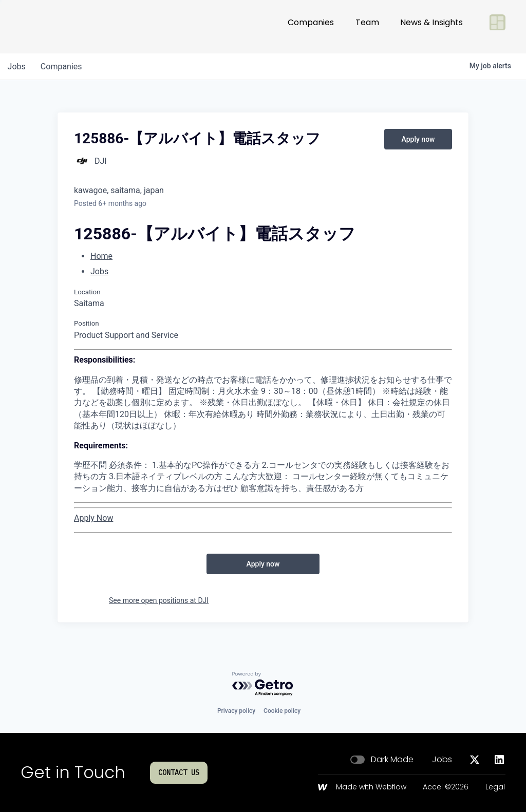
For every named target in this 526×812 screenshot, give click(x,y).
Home (101, 256)
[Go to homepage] (54, 27)
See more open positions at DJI (159, 600)
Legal (495, 787)
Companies (311, 26)
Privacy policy (236, 711)
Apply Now (93, 518)
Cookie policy (282, 711)
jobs (17, 67)
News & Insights (431, 26)
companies (63, 67)
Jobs (99, 271)
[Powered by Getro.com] (263, 684)
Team (367, 26)
